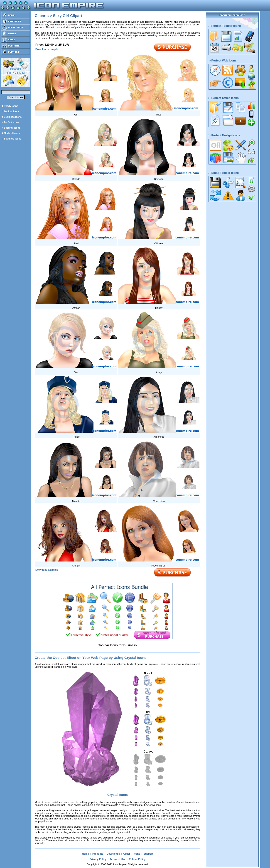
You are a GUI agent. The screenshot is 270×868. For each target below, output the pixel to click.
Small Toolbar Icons (224, 173)
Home (85, 854)
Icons (137, 854)
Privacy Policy (98, 859)
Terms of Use (118, 859)
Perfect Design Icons (224, 135)
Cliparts (42, 16)
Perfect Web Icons (222, 60)
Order (127, 854)
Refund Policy (137, 859)
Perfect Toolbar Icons (225, 26)
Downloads (113, 854)
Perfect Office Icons (224, 98)
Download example (47, 49)
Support (148, 854)
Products (98, 854)
